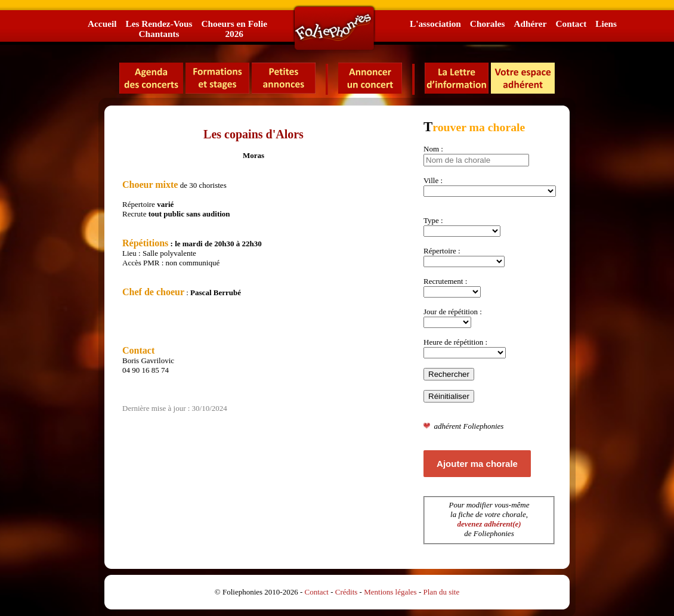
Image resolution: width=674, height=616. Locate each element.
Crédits (347, 592)
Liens (606, 24)
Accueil (102, 24)
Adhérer (530, 24)
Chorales (488, 24)
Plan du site (442, 592)
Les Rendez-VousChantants (159, 29)
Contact (571, 24)
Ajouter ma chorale (477, 464)
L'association (435, 24)
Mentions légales (390, 592)
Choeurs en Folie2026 (234, 29)
